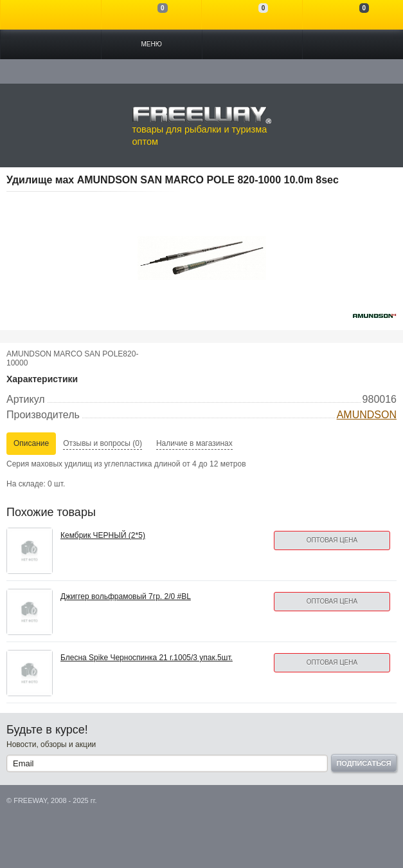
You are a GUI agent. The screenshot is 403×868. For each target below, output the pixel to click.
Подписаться (363, 763)
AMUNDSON (367, 415)
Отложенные (252, 15)
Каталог (51, 44)
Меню (151, 44)
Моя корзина (353, 15)
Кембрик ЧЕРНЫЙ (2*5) (103, 535)
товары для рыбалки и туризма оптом (202, 126)
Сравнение (152, 15)
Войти (51, 15)
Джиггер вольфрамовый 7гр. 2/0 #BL (126, 596)
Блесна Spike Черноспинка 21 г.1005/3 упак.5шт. (147, 658)
